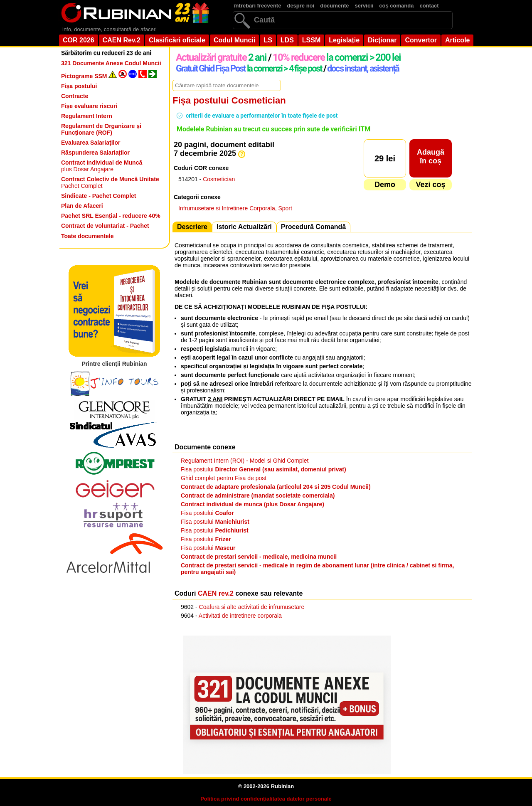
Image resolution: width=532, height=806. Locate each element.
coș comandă (396, 6)
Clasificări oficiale (177, 40)
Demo (385, 185)
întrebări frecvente (257, 6)
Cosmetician (219, 179)
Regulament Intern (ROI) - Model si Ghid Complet (245, 461)
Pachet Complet (110, 182)
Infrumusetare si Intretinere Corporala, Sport (235, 208)
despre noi (300, 6)
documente (334, 6)
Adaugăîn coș (431, 157)
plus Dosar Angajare (102, 166)
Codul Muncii (234, 40)
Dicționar (382, 40)
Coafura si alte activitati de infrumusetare (252, 607)
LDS (287, 40)
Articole (458, 40)
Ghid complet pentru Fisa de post (224, 478)
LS (268, 40)
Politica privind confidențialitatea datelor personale (266, 799)
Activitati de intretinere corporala (240, 616)
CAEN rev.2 (216, 593)
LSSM (311, 40)
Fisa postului (264, 469)
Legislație (344, 40)
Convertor (421, 40)
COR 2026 (79, 40)
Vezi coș (430, 185)
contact (429, 6)
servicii (364, 6)
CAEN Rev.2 (122, 40)
